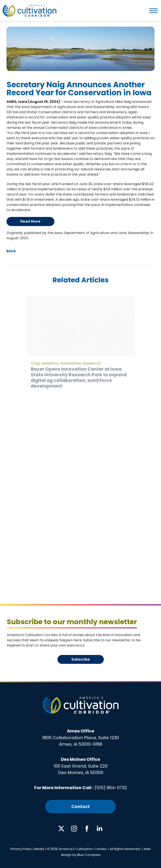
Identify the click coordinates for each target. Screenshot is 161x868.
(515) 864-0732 (111, 788)
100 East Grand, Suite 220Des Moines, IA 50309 (80, 766)
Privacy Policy (21, 849)
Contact (80, 807)
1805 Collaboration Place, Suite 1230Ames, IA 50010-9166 (80, 738)
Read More (30, 221)
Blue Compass (89, 855)
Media (39, 849)
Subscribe (81, 659)
